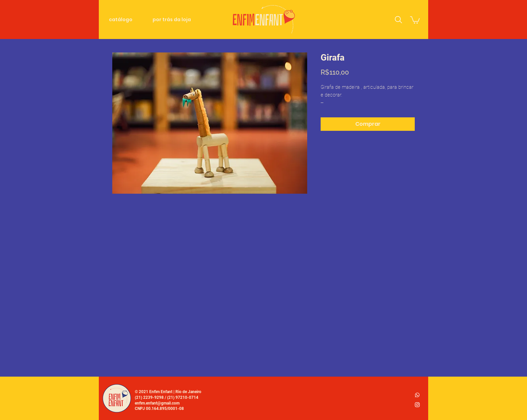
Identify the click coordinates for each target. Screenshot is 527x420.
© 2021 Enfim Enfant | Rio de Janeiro (168, 392)
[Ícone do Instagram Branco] (417, 405)
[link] (415, 20)
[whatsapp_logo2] (417, 395)
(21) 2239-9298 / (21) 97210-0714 (167, 397)
